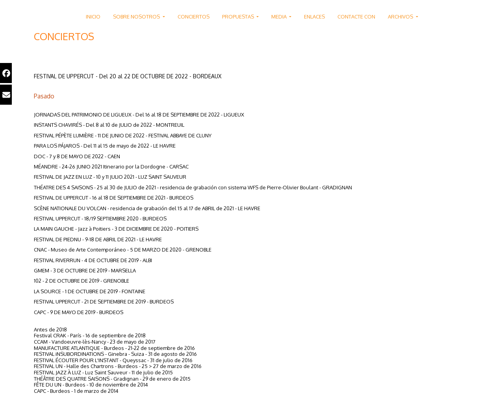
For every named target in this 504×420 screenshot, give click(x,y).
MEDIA (280, 17)
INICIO (93, 17)
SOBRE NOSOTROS (137, 17)
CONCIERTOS (194, 17)
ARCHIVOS (401, 17)
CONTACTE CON (356, 17)
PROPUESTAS (239, 17)
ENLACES (314, 17)
